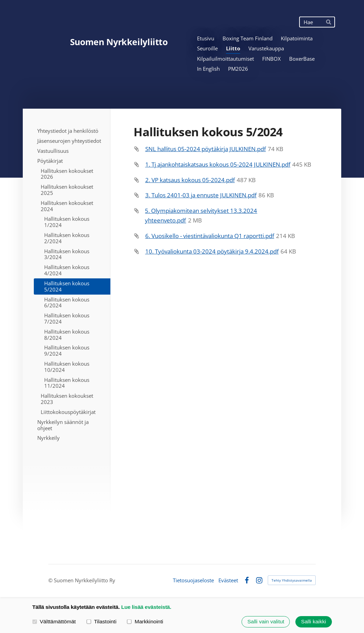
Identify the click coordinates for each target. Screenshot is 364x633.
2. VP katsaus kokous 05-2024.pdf (190, 180)
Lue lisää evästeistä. (146, 607)
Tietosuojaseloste (193, 580)
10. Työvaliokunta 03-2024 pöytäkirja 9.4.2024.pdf (212, 251)
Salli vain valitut (266, 622)
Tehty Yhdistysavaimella (292, 580)
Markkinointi (145, 621)
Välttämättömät (54, 621)
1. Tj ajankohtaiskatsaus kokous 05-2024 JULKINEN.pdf (218, 164)
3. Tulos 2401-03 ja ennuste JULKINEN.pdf (201, 195)
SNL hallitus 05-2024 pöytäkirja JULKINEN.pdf (206, 149)
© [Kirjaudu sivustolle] (51, 580)
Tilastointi (102, 621)
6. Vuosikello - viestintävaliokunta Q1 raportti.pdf (210, 236)
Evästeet (228, 580)
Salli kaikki (314, 622)
